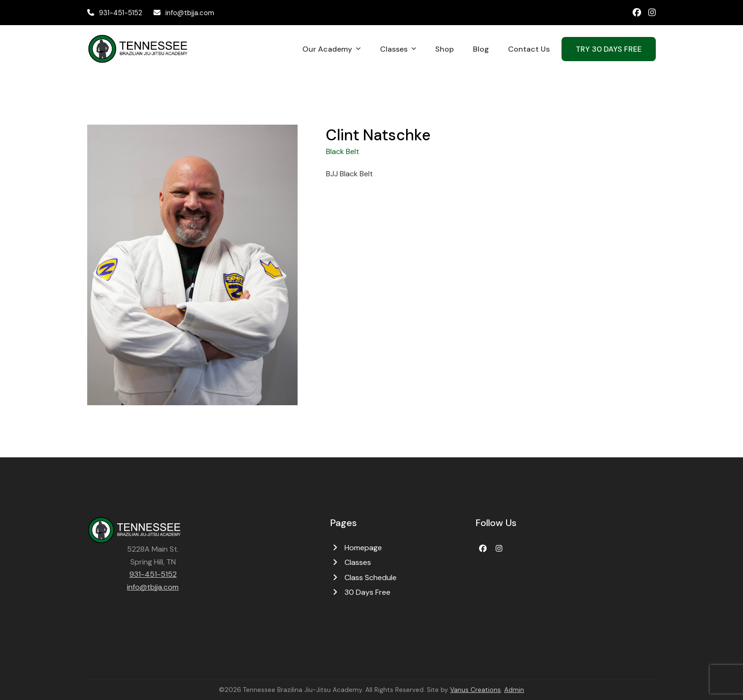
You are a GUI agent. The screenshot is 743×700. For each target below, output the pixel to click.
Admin (514, 690)
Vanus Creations (476, 690)
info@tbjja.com (190, 13)
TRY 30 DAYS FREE (609, 49)
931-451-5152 (121, 13)
